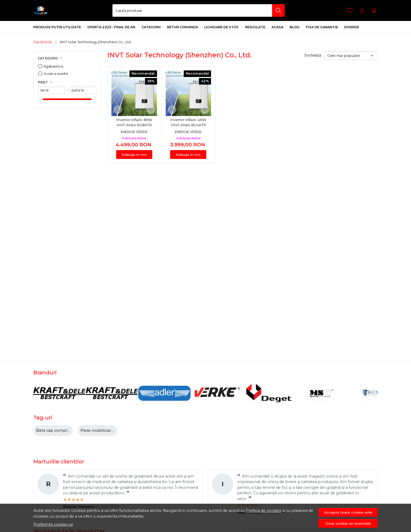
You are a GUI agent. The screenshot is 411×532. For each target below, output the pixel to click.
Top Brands (43, 42)
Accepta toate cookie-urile (348, 512)
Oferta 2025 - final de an (111, 27)
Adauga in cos (134, 154)
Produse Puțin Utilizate (57, 27)
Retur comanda (182, 27)
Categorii (151, 27)
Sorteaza (313, 55)
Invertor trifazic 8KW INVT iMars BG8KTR (134, 122)
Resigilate (255, 27)
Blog (295, 27)
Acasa (277, 27)
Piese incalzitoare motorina (107, 430)
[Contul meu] (362, 11)
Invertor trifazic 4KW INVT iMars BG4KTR (188, 122)
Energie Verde (134, 132)
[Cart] (374, 11)
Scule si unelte (56, 74)
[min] (51, 90)
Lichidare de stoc (221, 27)
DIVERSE (352, 27)
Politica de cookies (264, 511)
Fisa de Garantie (322, 27)
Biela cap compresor (56, 430)
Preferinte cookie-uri (53, 524)
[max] (83, 90)
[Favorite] (350, 11)
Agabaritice (53, 66)
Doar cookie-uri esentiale (348, 523)
